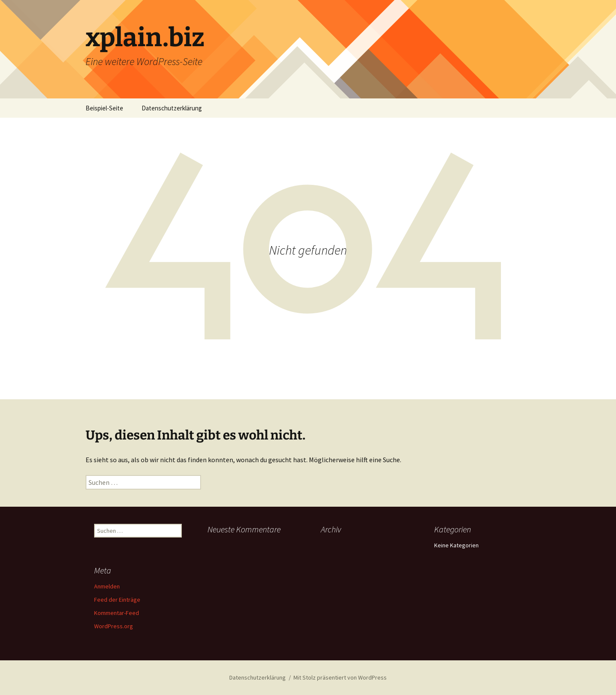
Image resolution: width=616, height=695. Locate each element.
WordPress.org (114, 626)
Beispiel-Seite (104, 108)
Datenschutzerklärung (172, 108)
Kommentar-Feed (117, 613)
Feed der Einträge (117, 600)
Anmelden (107, 586)
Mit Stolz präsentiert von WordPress (340, 677)
